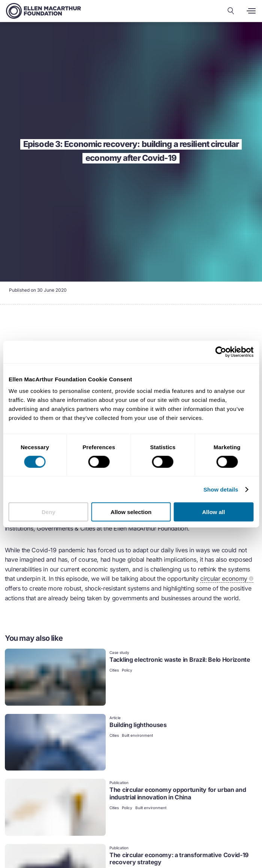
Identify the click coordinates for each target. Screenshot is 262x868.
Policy (127, 670)
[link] (131, 678)
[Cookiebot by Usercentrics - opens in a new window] (221, 352)
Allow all (213, 512)
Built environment (137, 735)
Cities (114, 670)
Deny (49, 512)
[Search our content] (231, 11)
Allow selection (131, 512)
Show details (221, 489)
